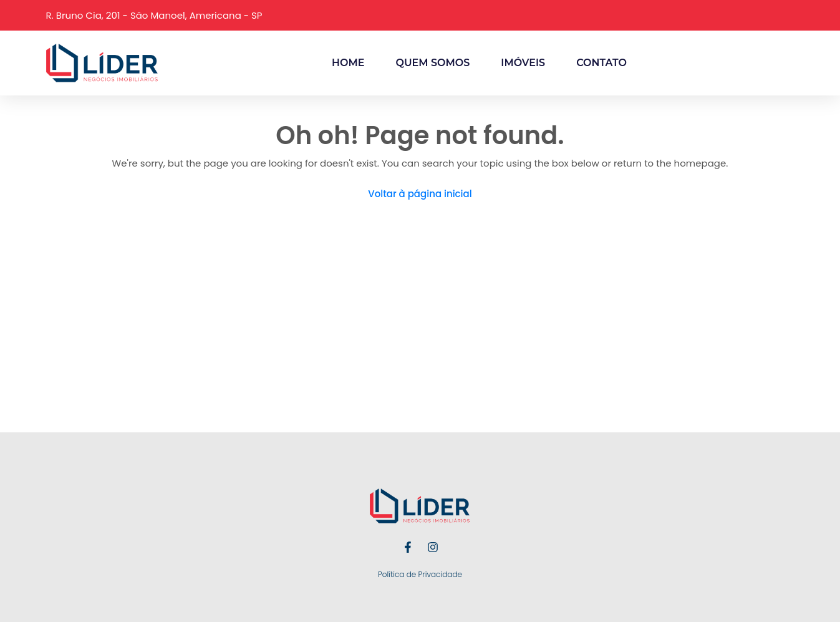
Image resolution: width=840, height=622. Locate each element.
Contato (601, 63)
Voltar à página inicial (420, 194)
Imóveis (523, 63)
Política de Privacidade (420, 574)
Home (348, 63)
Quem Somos (432, 63)
